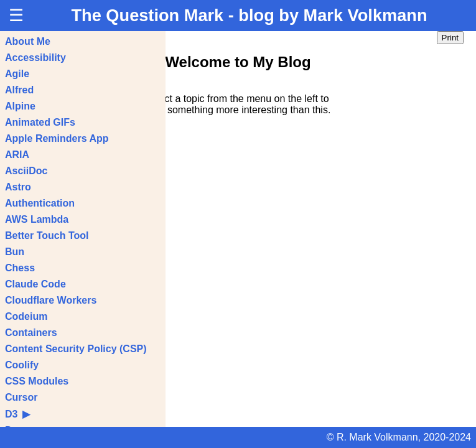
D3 (17, 414)
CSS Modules (37, 381)
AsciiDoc (26, 171)
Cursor (21, 397)
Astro (18, 187)
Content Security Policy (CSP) (76, 349)
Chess (20, 268)
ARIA (17, 155)
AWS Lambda (37, 219)
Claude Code (35, 284)
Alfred (19, 90)
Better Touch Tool (47, 236)
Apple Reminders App (57, 138)
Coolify (22, 365)
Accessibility (35, 58)
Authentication (40, 203)
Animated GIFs (40, 122)
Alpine (20, 106)
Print (450, 38)
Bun (15, 252)
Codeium (26, 316)
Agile (17, 74)
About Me (28, 41)
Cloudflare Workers (51, 300)
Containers (31, 333)
